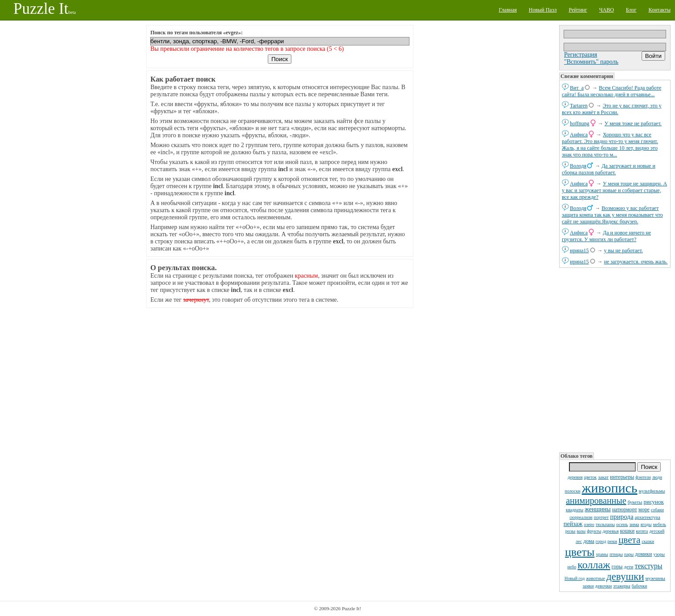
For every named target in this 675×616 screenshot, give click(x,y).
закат (603, 477)
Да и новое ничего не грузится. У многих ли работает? (606, 236)
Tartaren (579, 106)
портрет (601, 517)
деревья (610, 531)
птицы (616, 554)
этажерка (622, 586)
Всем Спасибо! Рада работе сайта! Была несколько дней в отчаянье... (612, 91)
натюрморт (625, 509)
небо (572, 567)
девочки (604, 586)
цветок (591, 477)
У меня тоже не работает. (633, 123)
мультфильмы (652, 491)
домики (643, 554)
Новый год (575, 578)
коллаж (594, 565)
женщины (597, 509)
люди (657, 477)
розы (571, 531)
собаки (657, 510)
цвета (629, 540)
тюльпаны (605, 524)
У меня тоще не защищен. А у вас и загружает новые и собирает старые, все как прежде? (614, 190)
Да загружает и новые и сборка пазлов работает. (609, 169)
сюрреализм (581, 517)
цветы (580, 552)
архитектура (648, 517)
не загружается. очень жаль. (636, 262)
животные (595, 578)
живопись (610, 488)
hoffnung (580, 123)
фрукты (594, 531)
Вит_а (577, 88)
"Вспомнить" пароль (591, 62)
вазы (581, 531)
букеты (635, 502)
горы (617, 567)
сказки (648, 541)
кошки (628, 531)
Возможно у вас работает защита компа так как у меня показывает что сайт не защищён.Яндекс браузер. (612, 215)
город (601, 541)
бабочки (640, 586)
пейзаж (573, 524)
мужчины (655, 578)
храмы (602, 554)
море (644, 509)
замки (588, 586)
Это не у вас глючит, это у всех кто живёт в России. (612, 109)
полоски (573, 491)
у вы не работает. (624, 251)
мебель (659, 524)
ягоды (646, 524)
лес (579, 541)
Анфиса (579, 135)
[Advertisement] (615, 359)
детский (657, 531)
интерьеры (622, 477)
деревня (575, 477)
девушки (625, 577)
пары (629, 554)
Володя (578, 166)
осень (622, 524)
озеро (589, 524)
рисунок (653, 502)
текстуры (648, 566)
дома (589, 541)
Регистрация (581, 55)
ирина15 (579, 251)
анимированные (596, 501)
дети (628, 567)
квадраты (575, 510)
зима (634, 524)
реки (613, 541)
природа (622, 517)
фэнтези (643, 477)
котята (642, 531)
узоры (659, 554)
